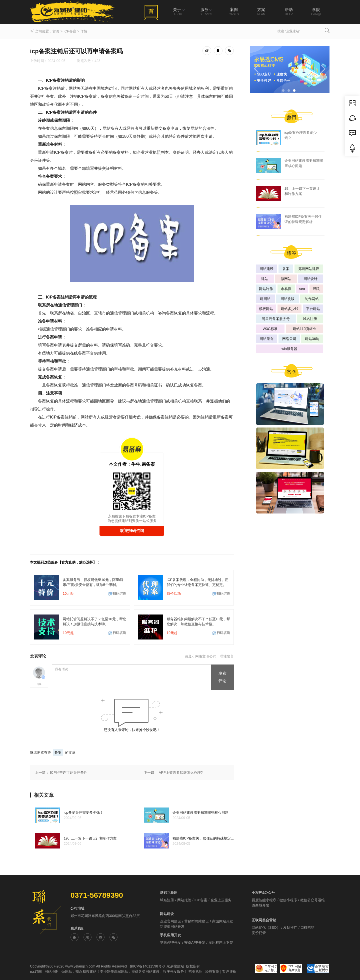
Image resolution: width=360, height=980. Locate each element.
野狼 (316, 289)
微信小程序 (288, 900)
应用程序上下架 (221, 942)
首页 (56, 31)
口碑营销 (307, 927)
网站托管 (184, 900)
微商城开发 (260, 905)
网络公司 (289, 339)
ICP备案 (70, 31)
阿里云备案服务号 (276, 319)
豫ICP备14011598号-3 (147, 966)
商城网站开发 (222, 921)
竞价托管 (259, 933)
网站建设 (266, 269)
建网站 (265, 299)
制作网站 (312, 299)
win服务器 (289, 349)
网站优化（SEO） (266, 927)
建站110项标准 (304, 329)
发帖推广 (290, 927)
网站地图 (52, 971)
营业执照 (195, 971)
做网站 (286, 279)
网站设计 (310, 279)
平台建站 (313, 309)
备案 (58, 752)
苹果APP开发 (170, 942)
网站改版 (287, 299)
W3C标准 (270, 329)
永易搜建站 (175, 966)
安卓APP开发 (195, 942)
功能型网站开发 (172, 926)
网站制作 (266, 289)
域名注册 (310, 319)
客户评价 (229, 971)
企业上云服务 (221, 900)
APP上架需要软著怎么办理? (181, 772)
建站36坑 (312, 339)
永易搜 (286, 289)
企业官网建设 (170, 921)
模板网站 (266, 309)
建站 (265, 279)
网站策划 (266, 339)
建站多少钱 (289, 309)
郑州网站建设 (309, 269)
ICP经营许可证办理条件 (69, 772)
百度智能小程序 (264, 900)
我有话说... (132, 677)
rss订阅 (36, 971)
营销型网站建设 (196, 921)
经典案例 (212, 971)
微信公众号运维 (312, 900)
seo (302, 289)
